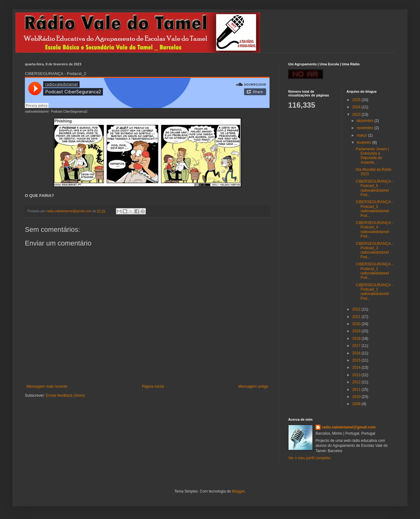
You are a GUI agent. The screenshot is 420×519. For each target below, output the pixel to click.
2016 (357, 353)
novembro (365, 128)
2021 (357, 317)
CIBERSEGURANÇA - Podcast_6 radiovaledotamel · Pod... (374, 188)
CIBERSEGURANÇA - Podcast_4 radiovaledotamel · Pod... (374, 229)
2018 (357, 339)
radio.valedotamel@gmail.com (349, 427)
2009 (357, 404)
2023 (357, 115)
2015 (357, 360)
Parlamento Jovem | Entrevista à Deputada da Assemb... (372, 156)
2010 (357, 397)
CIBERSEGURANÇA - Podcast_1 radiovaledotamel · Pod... (374, 292)
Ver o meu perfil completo (309, 458)
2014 (357, 367)
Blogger (238, 491)
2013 (357, 375)
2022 (357, 309)
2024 (357, 107)
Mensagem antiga (253, 386)
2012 (357, 382)
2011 (357, 390)
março (362, 135)
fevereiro (364, 143)
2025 (357, 100)
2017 (357, 346)
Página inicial (153, 386)
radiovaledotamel (37, 112)
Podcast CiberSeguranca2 (69, 112)
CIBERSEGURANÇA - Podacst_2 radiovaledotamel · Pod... (374, 271)
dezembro (365, 121)
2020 (357, 324)
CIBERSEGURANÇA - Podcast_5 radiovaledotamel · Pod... (374, 209)
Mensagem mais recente (47, 386)
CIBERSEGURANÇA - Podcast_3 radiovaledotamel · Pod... (374, 250)
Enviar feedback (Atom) (65, 395)
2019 (357, 331)
